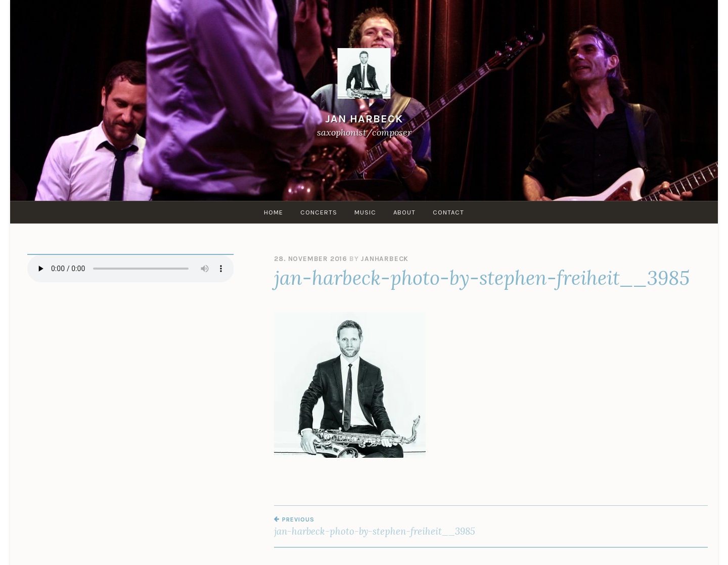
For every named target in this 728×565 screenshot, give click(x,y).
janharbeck (384, 259)
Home (274, 212)
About (404, 212)
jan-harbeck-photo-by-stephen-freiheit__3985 (382, 527)
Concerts (319, 212)
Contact (448, 212)
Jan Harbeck (364, 119)
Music (365, 212)
